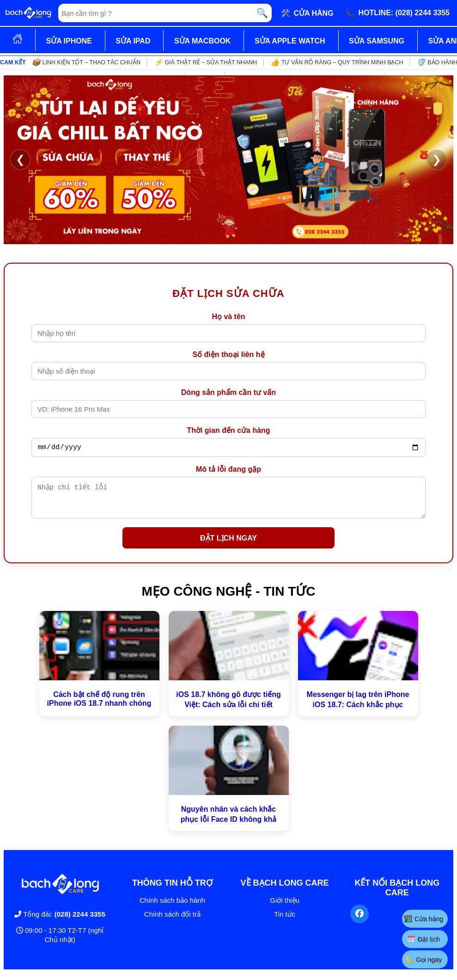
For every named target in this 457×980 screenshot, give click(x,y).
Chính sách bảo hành (172, 907)
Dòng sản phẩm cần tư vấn (228, 392)
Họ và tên (228, 317)
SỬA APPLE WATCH (290, 41)
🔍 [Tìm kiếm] (262, 13)
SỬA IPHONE (69, 41)
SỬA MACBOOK (203, 41)
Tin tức (285, 921)
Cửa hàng (424, 919)
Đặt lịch (424, 939)
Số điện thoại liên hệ (228, 354)
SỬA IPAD (133, 41)
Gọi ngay (424, 959)
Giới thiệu (285, 907)
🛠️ (307, 13)
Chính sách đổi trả (172, 921)
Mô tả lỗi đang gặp (228, 471)
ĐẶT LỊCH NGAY (228, 545)
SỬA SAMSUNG (377, 41)
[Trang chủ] (28, 13)
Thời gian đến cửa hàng (228, 430)
